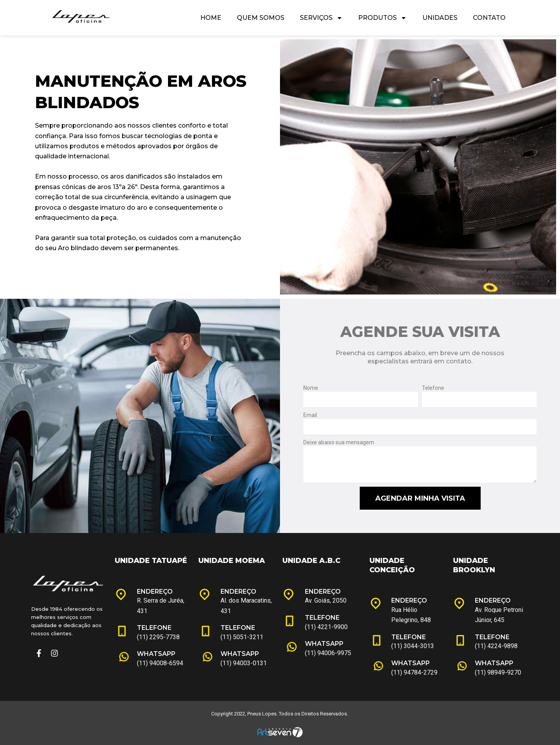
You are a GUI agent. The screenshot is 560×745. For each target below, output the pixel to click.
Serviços (321, 18)
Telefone (433, 388)
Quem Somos (261, 18)
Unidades (440, 18)
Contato (489, 18)
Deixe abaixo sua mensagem (339, 442)
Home (211, 18)
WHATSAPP (156, 654)
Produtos (382, 18)
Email (310, 415)
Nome (311, 388)
